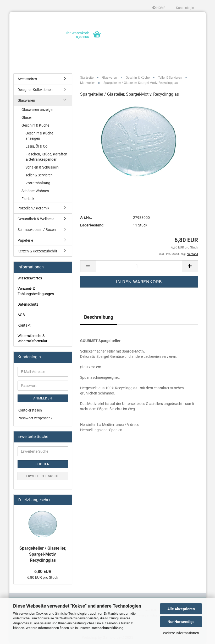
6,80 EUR (43, 572)
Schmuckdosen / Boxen (37, 230)
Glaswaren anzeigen (38, 110)
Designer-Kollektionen (35, 90)
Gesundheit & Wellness (36, 219)
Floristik (28, 199)
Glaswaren (26, 100)
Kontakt (24, 325)
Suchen (43, 464)
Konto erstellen (30, 410)
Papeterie (25, 240)
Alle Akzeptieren (181, 609)
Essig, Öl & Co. (37, 146)
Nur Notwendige (181, 622)
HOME (159, 8)
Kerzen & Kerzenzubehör (37, 251)
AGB (21, 315)
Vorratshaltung (38, 183)
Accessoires (27, 79)
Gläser (27, 117)
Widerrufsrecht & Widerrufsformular (32, 338)
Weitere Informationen (181, 633)
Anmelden (43, 398)
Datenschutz (28, 304)
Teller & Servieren (39, 175)
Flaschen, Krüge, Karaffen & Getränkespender (46, 157)
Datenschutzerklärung (107, 628)
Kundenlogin (183, 8)
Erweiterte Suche (43, 476)
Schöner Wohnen (35, 191)
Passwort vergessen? (35, 418)
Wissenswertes (30, 278)
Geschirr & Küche (35, 125)
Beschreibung (99, 317)
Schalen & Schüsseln (42, 167)
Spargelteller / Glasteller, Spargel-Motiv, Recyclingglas (43, 554)
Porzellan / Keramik (33, 208)
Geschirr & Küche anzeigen (39, 136)
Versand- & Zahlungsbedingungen (36, 291)
